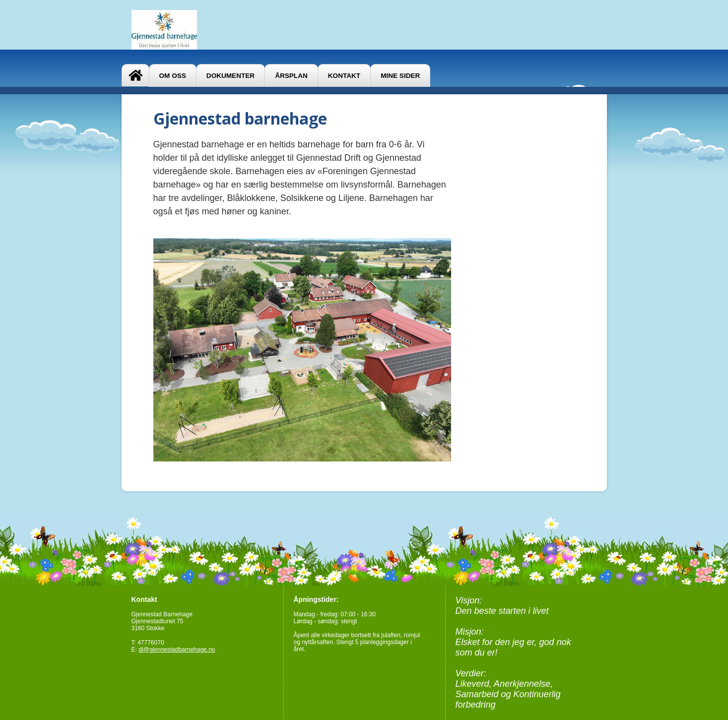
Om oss (173, 76)
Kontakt (344, 76)
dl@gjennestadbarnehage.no (177, 650)
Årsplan (291, 76)
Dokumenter (231, 76)
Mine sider (400, 76)
